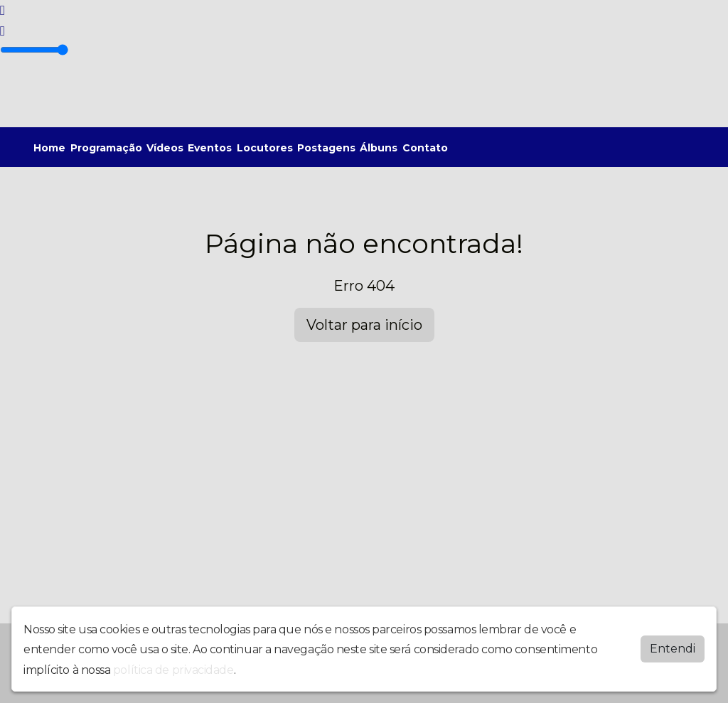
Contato (425, 148)
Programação (106, 148)
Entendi (673, 648)
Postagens (326, 148)
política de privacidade (173, 669)
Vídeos (165, 148)
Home (49, 148)
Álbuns (379, 148)
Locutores (265, 148)
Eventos (210, 148)
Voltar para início (364, 325)
